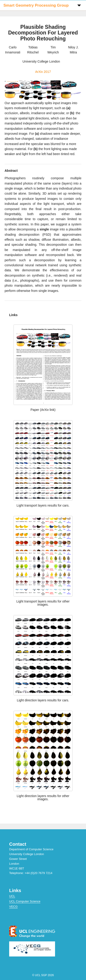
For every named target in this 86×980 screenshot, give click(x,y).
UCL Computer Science (25, 901)
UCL (12, 896)
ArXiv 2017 (43, 72)
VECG (13, 907)
